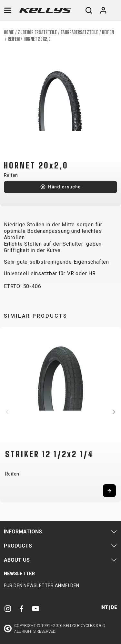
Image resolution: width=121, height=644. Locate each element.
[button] (7, 412)
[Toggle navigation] (8, 10)
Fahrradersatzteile (79, 32)
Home (9, 32)
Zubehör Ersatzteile (37, 32)
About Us (17, 560)
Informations (23, 532)
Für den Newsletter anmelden (42, 585)
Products (18, 546)
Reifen (108, 32)
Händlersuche (64, 187)
